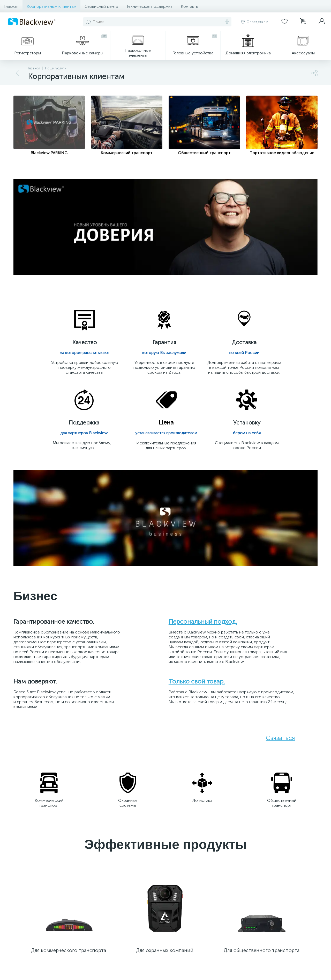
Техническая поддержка (149, 6)
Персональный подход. (203, 625)
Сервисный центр (101, 6)
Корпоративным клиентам (51, 6)
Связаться (280, 741)
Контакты (190, 6)
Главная (11, 6)
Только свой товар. (197, 685)
